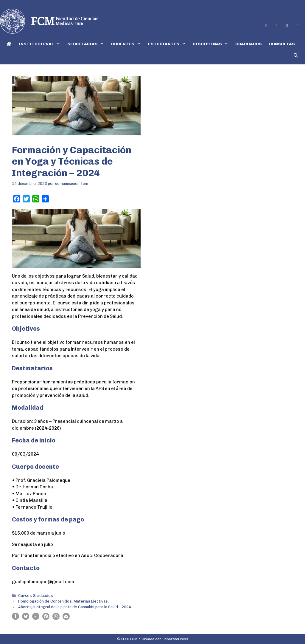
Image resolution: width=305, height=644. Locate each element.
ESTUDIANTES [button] (169, 44)
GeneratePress (175, 639)
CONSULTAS (282, 44)
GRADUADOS (249, 44)
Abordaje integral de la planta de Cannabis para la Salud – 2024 (75, 607)
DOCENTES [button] (128, 44)
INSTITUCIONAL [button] (41, 44)
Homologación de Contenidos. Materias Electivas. (63, 601)
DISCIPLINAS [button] (212, 44)
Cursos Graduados (36, 596)
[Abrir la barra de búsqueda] (296, 56)
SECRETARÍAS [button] (87, 44)
